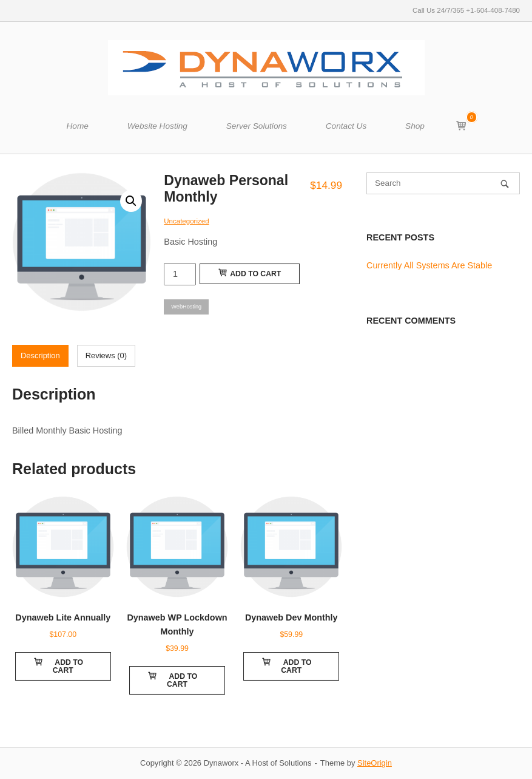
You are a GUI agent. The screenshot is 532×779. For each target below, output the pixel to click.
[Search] (505, 184)
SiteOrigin (375, 763)
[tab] (40, 356)
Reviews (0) (106, 355)
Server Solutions (257, 126)
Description (40, 355)
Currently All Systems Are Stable (429, 265)
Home (77, 126)
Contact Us (346, 126)
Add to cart (250, 273)
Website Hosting (157, 126)
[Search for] (443, 183)
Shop (415, 126)
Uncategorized (186, 221)
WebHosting (186, 307)
